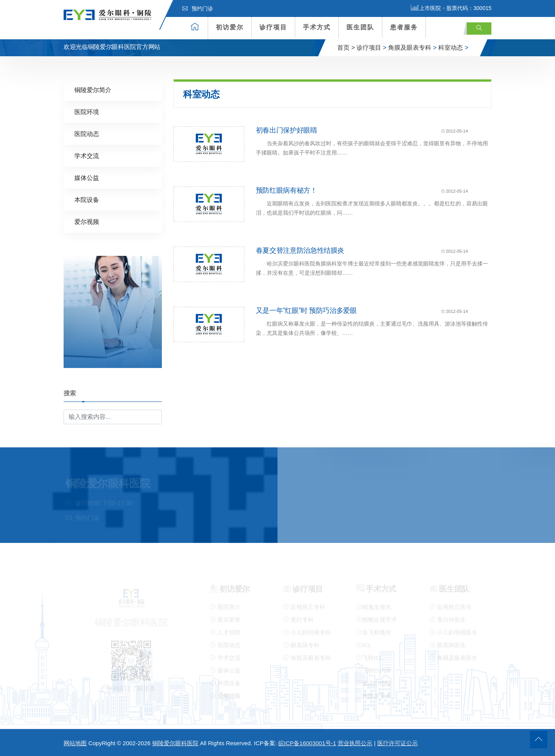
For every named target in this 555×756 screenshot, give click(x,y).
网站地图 (75, 743)
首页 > (346, 48)
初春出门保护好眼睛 (287, 130)
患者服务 (404, 27)
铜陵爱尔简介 (93, 90)
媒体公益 (87, 177)
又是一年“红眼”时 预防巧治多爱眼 (306, 310)
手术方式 (317, 27)
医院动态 (87, 134)
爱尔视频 (87, 221)
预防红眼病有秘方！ (287, 190)
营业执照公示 (355, 743)
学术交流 (87, 155)
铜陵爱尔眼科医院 (175, 743)
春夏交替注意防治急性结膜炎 (300, 250)
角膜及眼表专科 (410, 48)
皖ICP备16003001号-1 (307, 743)
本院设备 (87, 199)
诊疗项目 (273, 27)
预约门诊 (198, 8)
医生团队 (360, 27)
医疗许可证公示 (398, 743)
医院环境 (87, 112)
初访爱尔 (230, 27)
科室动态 (451, 48)
